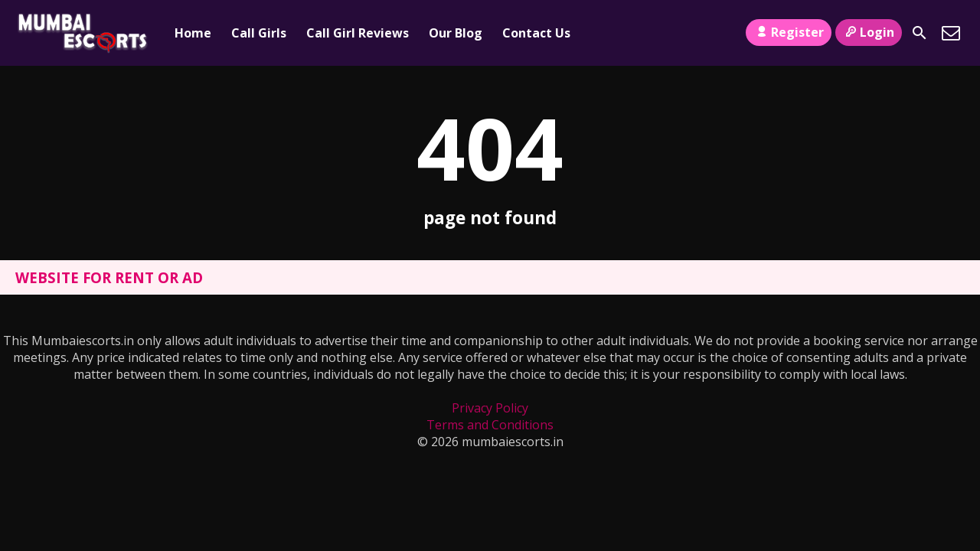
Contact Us (536, 33)
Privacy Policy (490, 408)
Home (193, 33)
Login (869, 32)
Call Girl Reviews (358, 33)
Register (788, 32)
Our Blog (456, 33)
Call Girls (259, 33)
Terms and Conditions (490, 425)
